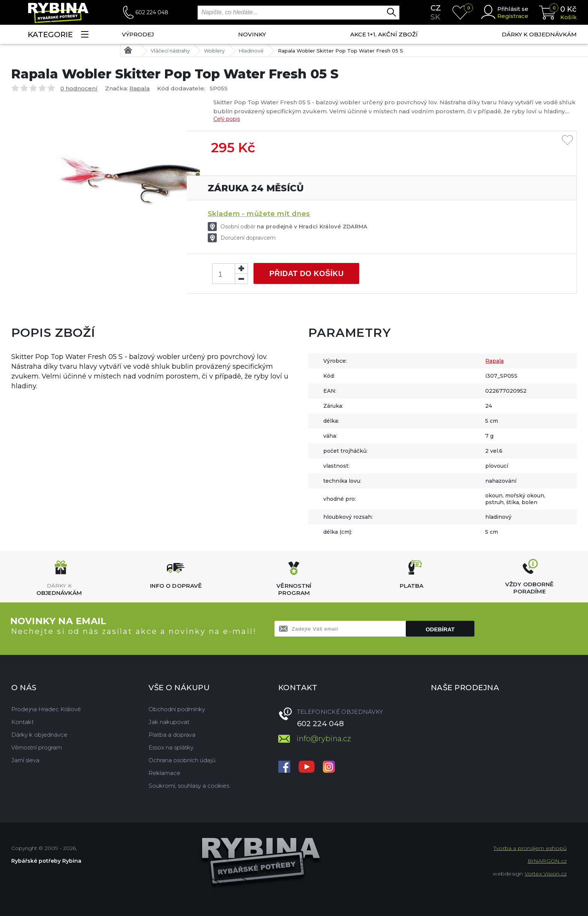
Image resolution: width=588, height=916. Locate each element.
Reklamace (164, 773)
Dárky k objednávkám (539, 34)
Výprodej (138, 34)
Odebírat (440, 629)
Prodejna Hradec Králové (46, 709)
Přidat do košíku (306, 273)
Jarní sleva (25, 760)
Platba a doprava (172, 735)
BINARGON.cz (547, 861)
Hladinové (251, 51)
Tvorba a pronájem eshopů (530, 848)
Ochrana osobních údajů (182, 760)
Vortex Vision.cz (546, 874)
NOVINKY (252, 34)
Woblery (214, 51)
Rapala (139, 88)
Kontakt (22, 722)
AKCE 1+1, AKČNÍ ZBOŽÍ (384, 34)
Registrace (513, 16)
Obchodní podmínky (177, 709)
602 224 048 (152, 12)
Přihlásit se (513, 9)
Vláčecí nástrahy (170, 51)
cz (436, 8)
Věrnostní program (37, 747)
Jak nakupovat (169, 722)
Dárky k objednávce (39, 735)
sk (435, 17)
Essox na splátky (171, 747)
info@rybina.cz (324, 739)
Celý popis (227, 119)
